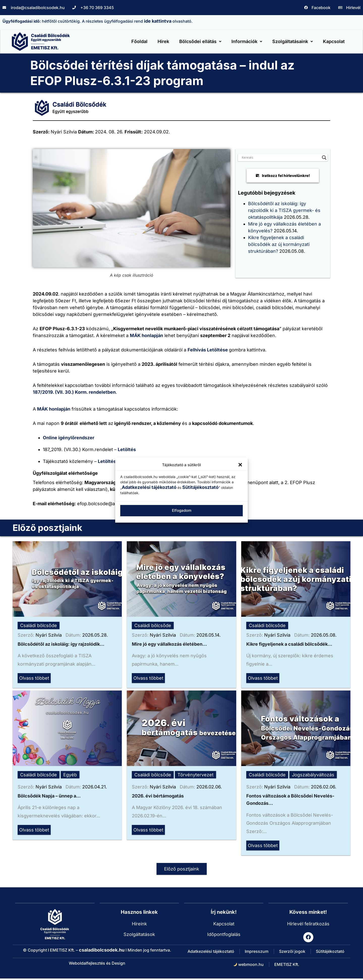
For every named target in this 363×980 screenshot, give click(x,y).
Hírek (163, 41)
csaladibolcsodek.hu (102, 951)
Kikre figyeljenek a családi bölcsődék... (289, 644)
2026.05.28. (95, 634)
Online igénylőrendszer (69, 437)
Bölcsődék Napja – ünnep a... (49, 796)
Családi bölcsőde (39, 625)
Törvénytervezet (195, 775)
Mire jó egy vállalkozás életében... (169, 644)
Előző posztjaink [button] (182, 870)
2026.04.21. (95, 787)
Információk (247, 41)
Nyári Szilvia (49, 634)
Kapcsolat (334, 41)
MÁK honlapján (146, 335)
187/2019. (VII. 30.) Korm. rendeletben (74, 391)
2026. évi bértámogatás (158, 796)
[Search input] (281, 157)
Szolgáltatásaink (292, 41)
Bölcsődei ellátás (200, 41)
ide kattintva (158, 21)
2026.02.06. (209, 787)
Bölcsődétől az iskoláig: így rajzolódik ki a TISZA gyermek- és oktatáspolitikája (284, 210)
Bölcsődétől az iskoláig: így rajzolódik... (61, 644)
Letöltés (127, 449)
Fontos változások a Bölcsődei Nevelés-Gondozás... (290, 800)
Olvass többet (34, 678)
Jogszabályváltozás (313, 775)
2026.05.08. (324, 634)
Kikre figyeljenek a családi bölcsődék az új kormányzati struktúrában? (279, 244)
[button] (240, 465)
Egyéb (70, 775)
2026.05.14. (208, 634)
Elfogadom (182, 510)
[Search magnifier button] (324, 157)
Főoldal (139, 41)
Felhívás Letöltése (208, 349)
